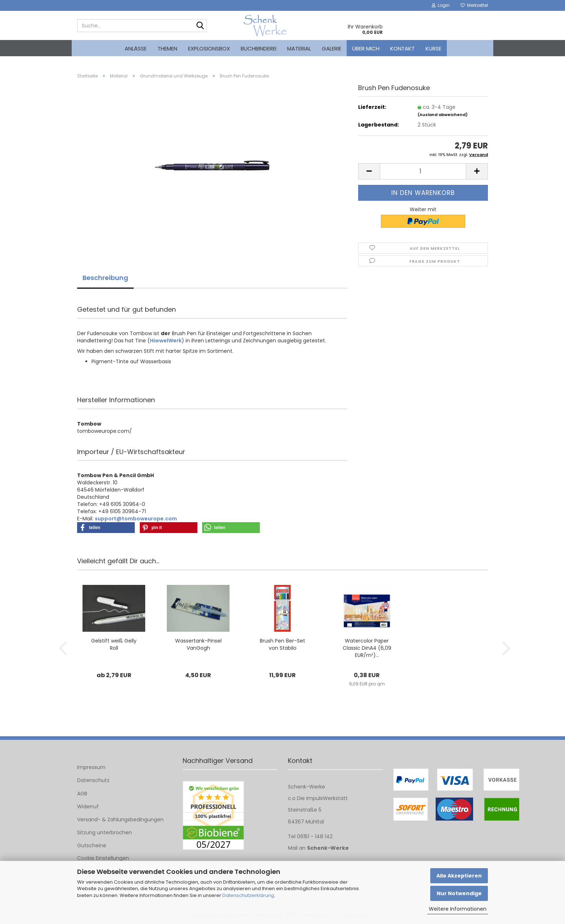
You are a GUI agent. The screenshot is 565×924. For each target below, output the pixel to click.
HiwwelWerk (166, 341)
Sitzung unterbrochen (104, 832)
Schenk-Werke (328, 848)
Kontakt (402, 48)
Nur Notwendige (459, 893)
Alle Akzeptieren (459, 876)
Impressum (91, 767)
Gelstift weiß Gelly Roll (114, 644)
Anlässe (136, 48)
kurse (433, 48)
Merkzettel (474, 5)
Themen (167, 48)
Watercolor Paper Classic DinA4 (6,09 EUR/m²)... (367, 648)
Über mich (366, 48)
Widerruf (88, 807)
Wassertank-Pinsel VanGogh (198, 644)
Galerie (332, 48)
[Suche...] (200, 26)
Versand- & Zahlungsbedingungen (120, 819)
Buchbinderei (259, 48)
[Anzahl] (423, 171)
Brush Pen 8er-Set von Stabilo (282, 644)
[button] (369, 171)
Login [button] (441, 5)
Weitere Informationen (458, 909)
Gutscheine (92, 845)
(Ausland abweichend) (443, 115)
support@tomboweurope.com (136, 519)
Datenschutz (93, 780)
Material (299, 48)
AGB (82, 794)
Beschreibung (105, 278)
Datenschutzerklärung (248, 895)
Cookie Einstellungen (103, 858)
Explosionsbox (209, 48)
